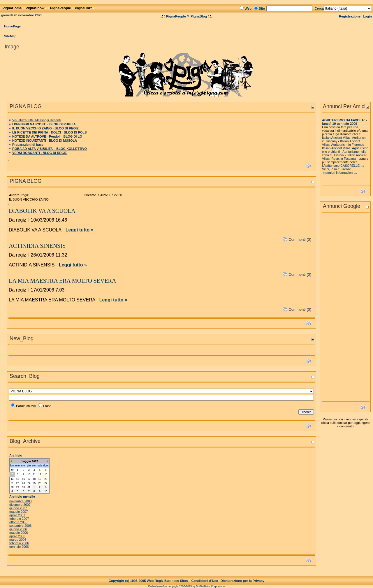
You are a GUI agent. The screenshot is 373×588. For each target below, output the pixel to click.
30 (12, 470)
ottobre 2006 (18, 522)
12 (40, 474)
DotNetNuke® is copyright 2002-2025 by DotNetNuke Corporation (186, 586)
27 (46, 483)
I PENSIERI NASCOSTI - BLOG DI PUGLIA (44, 124)
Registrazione (350, 16)
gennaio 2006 (19, 547)
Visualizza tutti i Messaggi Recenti (36, 120)
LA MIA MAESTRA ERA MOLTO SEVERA (62, 281)
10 (29, 474)
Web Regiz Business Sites (167, 581)
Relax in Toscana (344, 159)
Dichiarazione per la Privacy (243, 581)
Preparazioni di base (28, 145)
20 (46, 479)
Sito (262, 8)
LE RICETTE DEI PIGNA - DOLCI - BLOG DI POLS (50, 132)
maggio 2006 (19, 533)
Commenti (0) (300, 239)
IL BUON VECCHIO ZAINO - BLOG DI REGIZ (45, 128)
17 (29, 479)
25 (34, 483)
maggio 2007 (19, 512)
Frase (47, 406)
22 (17, 483)
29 (17, 487)
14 (12, 479)
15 (17, 479)
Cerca (319, 8)
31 (29, 487)
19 (40, 479)
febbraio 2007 (19, 519)
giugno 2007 (18, 508)
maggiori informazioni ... (340, 173)
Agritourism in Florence (348, 145)
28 (12, 487)
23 (24, 483)
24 (29, 483)
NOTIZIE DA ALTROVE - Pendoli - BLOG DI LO (47, 136)
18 (34, 479)
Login (367, 16)
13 (46, 474)
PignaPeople (176, 16)
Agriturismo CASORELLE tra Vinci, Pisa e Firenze (343, 167)
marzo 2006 (18, 540)
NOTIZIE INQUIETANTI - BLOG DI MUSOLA (45, 141)
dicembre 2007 (20, 505)
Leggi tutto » (80, 230)
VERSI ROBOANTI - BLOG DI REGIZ (39, 153)
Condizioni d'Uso (205, 581)
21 (12, 483)
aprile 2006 (17, 536)
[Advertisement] (345, 309)
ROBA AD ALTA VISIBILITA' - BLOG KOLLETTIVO (50, 149)
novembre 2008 (20, 501)
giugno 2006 (18, 529)
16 (24, 479)
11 (34, 474)
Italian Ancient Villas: (337, 148)
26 (40, 483)
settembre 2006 (20, 526)
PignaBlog (199, 16)
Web (248, 8)
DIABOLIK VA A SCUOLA (42, 211)
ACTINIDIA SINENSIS (37, 246)
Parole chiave (26, 406)
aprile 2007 (17, 515)
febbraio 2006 (19, 543)
